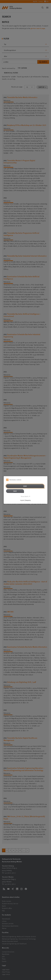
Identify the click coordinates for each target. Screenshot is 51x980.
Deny (25, 486)
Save (15, 491)
